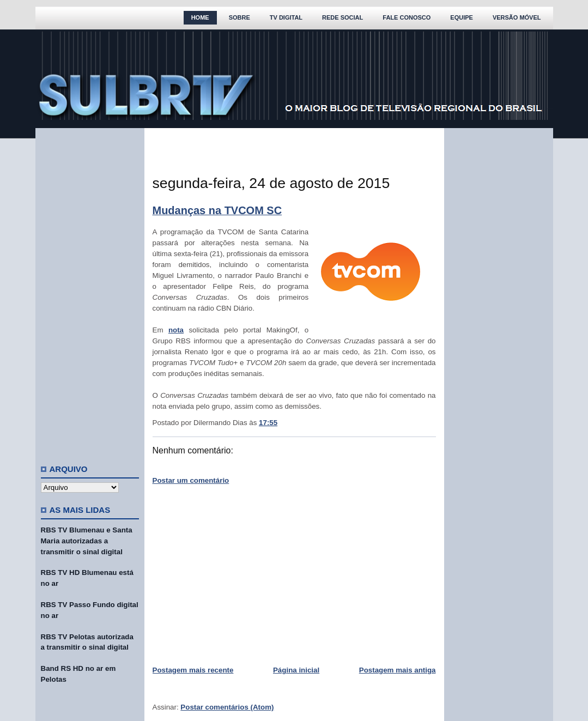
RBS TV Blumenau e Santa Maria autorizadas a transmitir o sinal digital (87, 541)
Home (200, 17)
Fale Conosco (407, 17)
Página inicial (296, 670)
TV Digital (286, 17)
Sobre (240, 17)
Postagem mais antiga (398, 670)
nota (176, 330)
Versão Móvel (517, 17)
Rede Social (343, 17)
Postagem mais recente (193, 670)
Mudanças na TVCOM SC (217, 210)
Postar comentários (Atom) (227, 707)
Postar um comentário (191, 480)
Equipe (462, 17)
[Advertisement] (90, 292)
